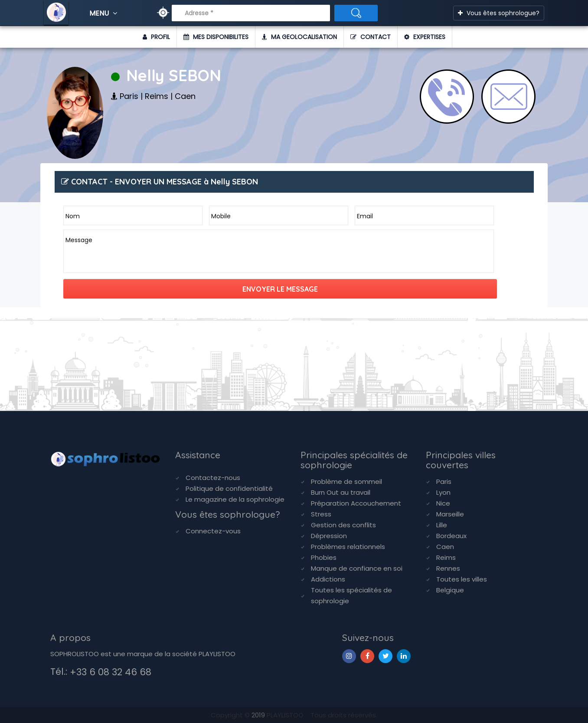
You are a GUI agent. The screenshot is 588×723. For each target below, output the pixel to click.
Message (79, 240)
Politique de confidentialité (229, 488)
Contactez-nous (213, 478)
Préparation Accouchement (356, 503)
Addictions (328, 579)
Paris (444, 481)
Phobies (324, 557)
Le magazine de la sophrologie (235, 499)
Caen (445, 547)
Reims (446, 557)
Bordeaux (451, 536)
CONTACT (371, 37)
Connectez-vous (213, 531)
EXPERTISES (425, 37)
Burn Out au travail (341, 492)
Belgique (450, 590)
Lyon (443, 492)
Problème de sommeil (346, 481)
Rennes (448, 568)
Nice (443, 503)
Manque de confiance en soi (357, 568)
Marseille (450, 514)
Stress (321, 514)
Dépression (329, 536)
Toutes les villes (462, 579)
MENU (104, 13)
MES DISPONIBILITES (216, 37)
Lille (442, 525)
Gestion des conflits (343, 525)
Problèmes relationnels (348, 547)
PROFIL (156, 37)
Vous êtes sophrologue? (499, 13)
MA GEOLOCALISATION (299, 37)
